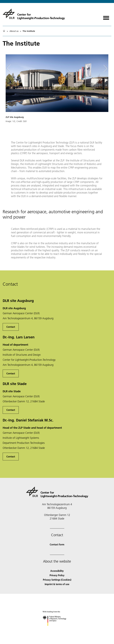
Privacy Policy (57, 575)
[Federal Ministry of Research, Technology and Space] (57, 628)
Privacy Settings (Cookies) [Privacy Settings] (57, 580)
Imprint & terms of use (57, 584)
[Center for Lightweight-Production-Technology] (34, 14)
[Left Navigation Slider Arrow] (10, 68)
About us (14, 31)
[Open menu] (106, 17)
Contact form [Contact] (57, 544)
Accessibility (57, 571)
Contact (11, 327)
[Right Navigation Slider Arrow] (105, 68)
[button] (57, 96)
